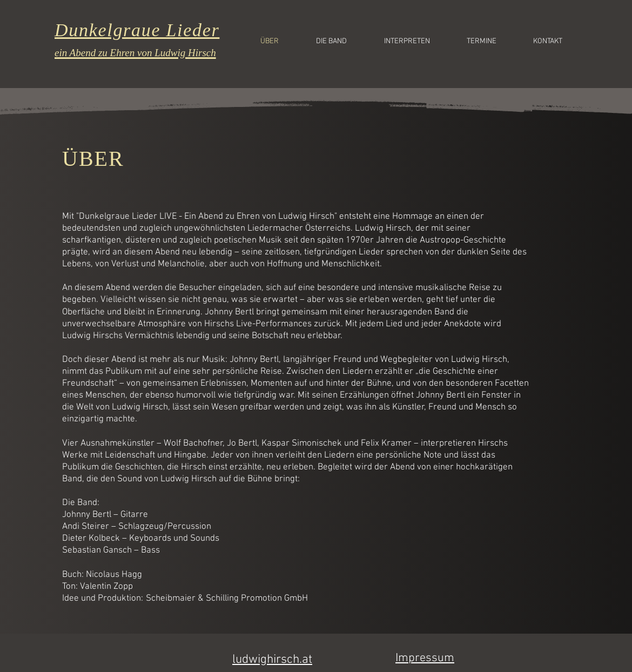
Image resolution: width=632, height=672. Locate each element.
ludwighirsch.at (272, 660)
